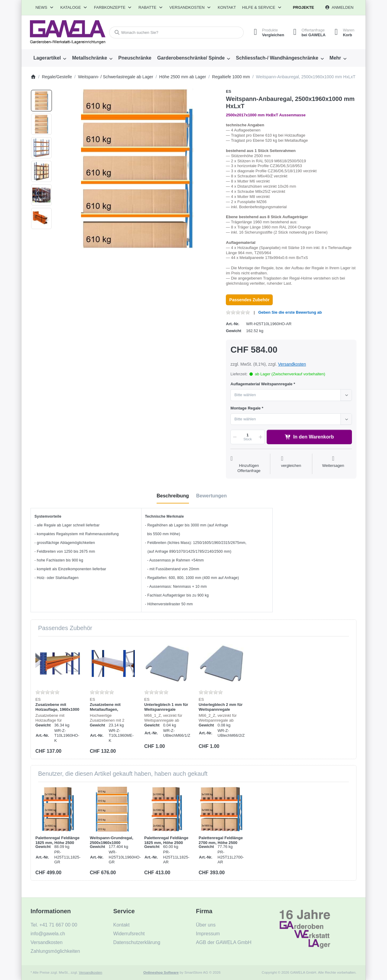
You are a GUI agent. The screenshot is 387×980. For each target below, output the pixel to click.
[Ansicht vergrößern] (137, 169)
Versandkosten (292, 364)
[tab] (173, 496)
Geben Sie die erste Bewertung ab (290, 312)
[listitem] (137, 169)
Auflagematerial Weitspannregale (261, 384)
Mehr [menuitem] (335, 58)
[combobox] (176, 32)
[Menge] (247, 437)
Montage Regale (246, 408)
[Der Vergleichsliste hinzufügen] (291, 464)
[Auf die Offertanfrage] (249, 464)
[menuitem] (50, 58)
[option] (41, 101)
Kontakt (227, 7)
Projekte (304, 7)
